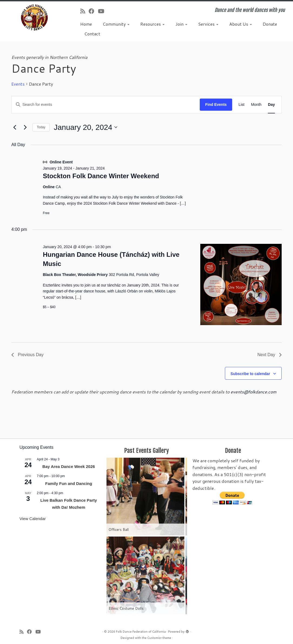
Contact (92, 34)
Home (86, 24)
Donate (270, 24)
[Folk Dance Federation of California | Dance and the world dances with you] (34, 17)
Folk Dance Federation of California (141, 632)
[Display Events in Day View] (271, 105)
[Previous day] (15, 127)
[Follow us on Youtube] (103, 11)
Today (41, 127)
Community (116, 24)
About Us (241, 24)
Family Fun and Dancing (69, 483)
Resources (152, 24)
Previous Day (27, 355)
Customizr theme (159, 638)
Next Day (269, 355)
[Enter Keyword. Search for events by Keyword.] (106, 105)
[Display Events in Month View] (256, 105)
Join (181, 24)
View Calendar (33, 519)
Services (208, 24)
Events (18, 84)
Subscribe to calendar (250, 374)
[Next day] (25, 127)
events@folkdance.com (254, 392)
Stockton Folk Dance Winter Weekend (101, 176)
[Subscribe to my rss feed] (84, 11)
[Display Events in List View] (242, 105)
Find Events (216, 104)
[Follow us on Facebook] (93, 11)
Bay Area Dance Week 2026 (69, 466)
